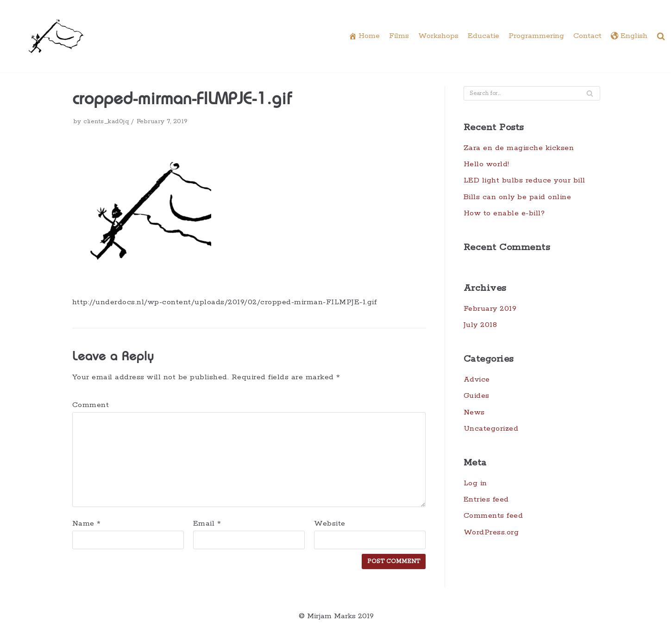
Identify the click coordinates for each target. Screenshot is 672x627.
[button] (661, 36)
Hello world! (487, 164)
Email (207, 524)
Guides (477, 396)
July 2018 (480, 325)
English (629, 36)
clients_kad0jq (106, 121)
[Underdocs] (56, 36)
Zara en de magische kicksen (519, 148)
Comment (91, 405)
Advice (477, 380)
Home (364, 36)
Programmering (536, 36)
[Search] (590, 93)
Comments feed (493, 517)
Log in (475, 484)
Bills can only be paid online (518, 197)
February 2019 (490, 309)
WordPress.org (491, 533)
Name (87, 524)
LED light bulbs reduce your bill (524, 181)
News (474, 412)
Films (399, 36)
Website (330, 524)
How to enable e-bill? (504, 213)
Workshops (438, 36)
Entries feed (486, 500)
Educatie (484, 36)
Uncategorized (491, 429)
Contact (587, 36)
